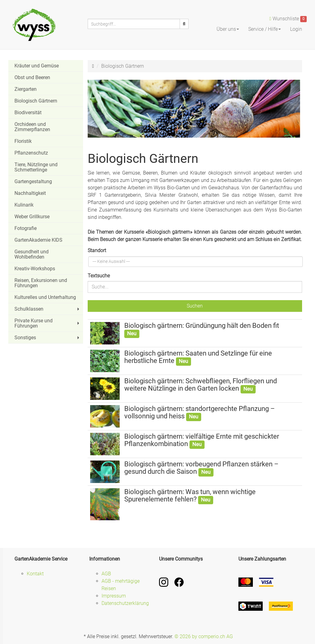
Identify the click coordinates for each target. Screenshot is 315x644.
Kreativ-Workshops (35, 269)
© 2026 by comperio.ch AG (204, 636)
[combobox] (196, 262)
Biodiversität (28, 113)
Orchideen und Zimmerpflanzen (32, 127)
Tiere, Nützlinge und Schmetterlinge (36, 167)
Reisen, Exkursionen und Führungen (41, 283)
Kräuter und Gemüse (37, 66)
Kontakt (35, 574)
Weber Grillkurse (32, 217)
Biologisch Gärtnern (36, 101)
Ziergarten (26, 89)
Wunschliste (288, 19)
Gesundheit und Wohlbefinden (32, 254)
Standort (97, 250)
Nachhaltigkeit (30, 193)
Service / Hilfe (265, 29)
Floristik (23, 141)
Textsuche (99, 276)
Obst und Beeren (32, 77)
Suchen (195, 306)
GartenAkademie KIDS (38, 240)
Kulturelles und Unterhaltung (45, 297)
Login (296, 29)
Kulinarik (24, 205)
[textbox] (112, 262)
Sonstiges (48, 338)
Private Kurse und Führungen (48, 323)
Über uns (228, 29)
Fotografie (26, 228)
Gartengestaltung (33, 181)
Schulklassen (48, 309)
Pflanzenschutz (31, 153)
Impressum (114, 596)
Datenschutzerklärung (125, 603)
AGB (106, 574)
